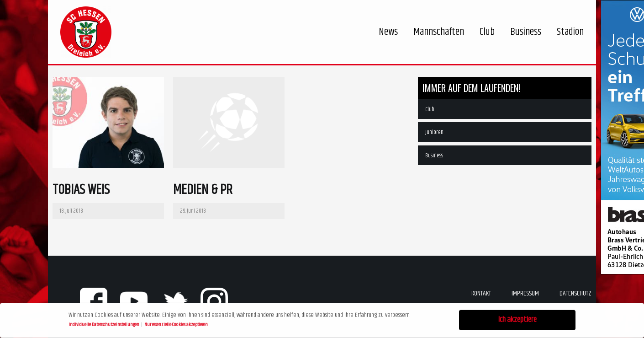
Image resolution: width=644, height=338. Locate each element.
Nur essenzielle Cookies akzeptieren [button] (176, 323)
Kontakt (481, 293)
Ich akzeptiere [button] (517, 319)
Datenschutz (575, 293)
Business (434, 156)
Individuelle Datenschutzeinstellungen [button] (104, 323)
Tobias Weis (81, 190)
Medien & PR (203, 190)
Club (430, 109)
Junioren (434, 132)
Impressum (525, 293)
